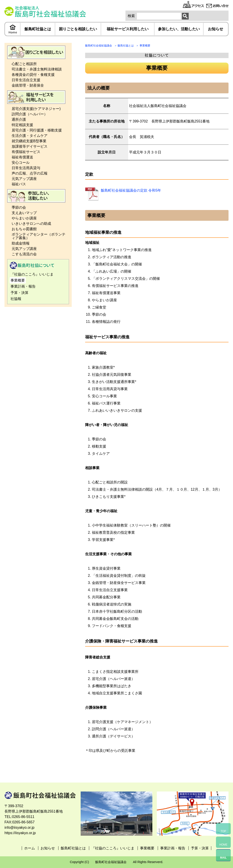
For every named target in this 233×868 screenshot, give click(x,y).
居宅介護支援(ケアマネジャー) (36, 109)
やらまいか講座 (24, 218)
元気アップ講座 (24, 179)
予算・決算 (19, 293)
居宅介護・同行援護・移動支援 (37, 130)
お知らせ (216, 29)
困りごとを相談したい (78, 29)
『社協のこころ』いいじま (32, 274)
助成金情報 (21, 243)
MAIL (223, 858)
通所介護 (19, 119)
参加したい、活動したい (179, 29)
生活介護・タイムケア (30, 136)
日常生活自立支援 (26, 80)
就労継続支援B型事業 (29, 141)
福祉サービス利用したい (128, 29)
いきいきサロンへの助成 (31, 224)
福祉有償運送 (22, 157)
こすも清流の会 (24, 254)
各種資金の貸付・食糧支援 (33, 75)
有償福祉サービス (26, 152)
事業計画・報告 (23, 286)
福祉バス (19, 184)
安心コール (21, 163)
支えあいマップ (24, 213)
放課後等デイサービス (30, 146)
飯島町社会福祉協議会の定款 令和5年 (131, 190)
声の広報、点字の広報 (30, 173)
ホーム (13, 29)
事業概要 (18, 280)
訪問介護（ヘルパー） (30, 114)
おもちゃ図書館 (24, 229)
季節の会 (19, 207)
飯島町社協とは (38, 29)
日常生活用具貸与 (26, 168)
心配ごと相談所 (24, 64)
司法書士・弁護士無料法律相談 (37, 69)
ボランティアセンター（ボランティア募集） (39, 236)
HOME (223, 845)
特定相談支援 (22, 125)
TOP (223, 831)
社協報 (16, 299)
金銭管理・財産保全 (28, 85)
